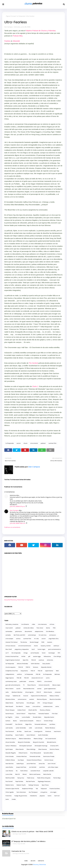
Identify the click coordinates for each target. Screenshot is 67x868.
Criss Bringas (31, 703)
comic (48, 678)
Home (26, 861)
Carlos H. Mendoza (11, 746)
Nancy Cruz (21, 778)
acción (18, 689)
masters (50, 642)
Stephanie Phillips (27, 789)
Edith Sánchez (35, 664)
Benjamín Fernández (24, 742)
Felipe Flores (32, 714)
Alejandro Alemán (46, 667)
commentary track (11, 681)
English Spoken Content (13, 660)
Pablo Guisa (31, 778)
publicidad (23, 681)
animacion (53, 635)
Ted (37, 789)
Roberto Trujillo (21, 785)
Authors (8, 721)
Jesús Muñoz (9, 767)
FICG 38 (19, 678)
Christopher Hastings (41, 746)
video (33, 624)
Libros (17, 717)
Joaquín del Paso (21, 767)
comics (18, 639)
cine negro (53, 792)
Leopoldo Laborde (48, 771)
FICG (54, 628)
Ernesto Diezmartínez (12, 656)
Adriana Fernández (22, 664)
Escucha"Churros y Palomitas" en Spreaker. (19, 600)
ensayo (8, 696)
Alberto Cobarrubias (25, 739)
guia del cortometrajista (13, 685)
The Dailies (24, 642)
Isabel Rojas (20, 764)
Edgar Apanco (10, 678)
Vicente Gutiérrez (55, 789)
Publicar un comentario (12, 527)
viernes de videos (29, 628)
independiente (10, 674)
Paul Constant (10, 731)
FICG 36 (38, 674)
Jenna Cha (42, 764)
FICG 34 (40, 671)
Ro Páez (19, 731)
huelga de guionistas (21, 796)
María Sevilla (47, 774)
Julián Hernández (21, 728)
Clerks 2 (35, 386)
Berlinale (57, 674)
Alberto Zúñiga (38, 739)
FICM (43, 642)
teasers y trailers (46, 646)
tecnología (52, 653)
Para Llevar (40, 628)
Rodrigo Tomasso (34, 785)
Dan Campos (8, 27)
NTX (59, 653)
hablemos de (17, 696)
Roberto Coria (10, 785)
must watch (9, 628)
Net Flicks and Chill (19, 635)
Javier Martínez (31, 764)
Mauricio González (55, 699)
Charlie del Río (33, 710)
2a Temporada (47, 674)
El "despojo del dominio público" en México (29, 841)
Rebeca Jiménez (54, 696)
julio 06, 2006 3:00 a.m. (18, 523)
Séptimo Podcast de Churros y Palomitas (41, 31)
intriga (26, 653)
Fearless (7, 41)
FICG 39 (26, 678)
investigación (38, 731)
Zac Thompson (33, 792)
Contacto (41, 861)
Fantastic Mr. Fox (18, 851)
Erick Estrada (10, 756)
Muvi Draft (9, 649)
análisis (19, 674)
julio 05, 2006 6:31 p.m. (18, 506)
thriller (23, 656)
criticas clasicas (10, 646)
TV (24, 685)
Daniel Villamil (21, 714)
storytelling (9, 735)
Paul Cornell (9, 781)
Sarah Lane (28, 731)
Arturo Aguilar (29, 692)
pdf (29, 656)
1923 (57, 671)
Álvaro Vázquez (10, 710)
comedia (8, 635)
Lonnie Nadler (26, 717)
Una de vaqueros (10, 667)
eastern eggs (37, 656)
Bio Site (33, 861)
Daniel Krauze (10, 714)
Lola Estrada (39, 728)
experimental (49, 671)
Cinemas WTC (54, 746)
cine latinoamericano (25, 646)
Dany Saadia (46, 664)
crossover (58, 692)
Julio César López (53, 767)
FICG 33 (21, 667)
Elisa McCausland (36, 753)
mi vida (36, 639)
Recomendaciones (29, 689)
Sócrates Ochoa (10, 699)
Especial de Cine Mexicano (39, 696)
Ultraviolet (16, 41)
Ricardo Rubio (37, 717)
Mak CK (17, 774)
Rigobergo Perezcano (44, 781)
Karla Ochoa (24, 771)
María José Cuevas (35, 774)
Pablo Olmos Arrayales (44, 778)
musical (26, 696)
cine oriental (34, 443)
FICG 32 (33, 660)
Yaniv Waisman (21, 792)
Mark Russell (9, 706)
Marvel (25, 774)
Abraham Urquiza (11, 739)
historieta (9, 796)
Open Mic (26, 660)
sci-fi (7, 653)
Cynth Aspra (9, 749)
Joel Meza (52, 724)
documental (28, 631)
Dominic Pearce (54, 749)
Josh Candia (9, 728)
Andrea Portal (22, 710)
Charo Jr (39, 721)
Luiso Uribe (9, 774)
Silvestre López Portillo (12, 789)
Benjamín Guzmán (39, 742)
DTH (39, 703)
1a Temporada (21, 16)
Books (15, 721)
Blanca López (56, 685)
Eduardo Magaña (11, 753)
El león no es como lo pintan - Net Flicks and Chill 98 (32, 831)
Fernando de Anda (35, 756)
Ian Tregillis (9, 717)
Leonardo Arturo (35, 771)
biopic (28, 706)
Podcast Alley (18, 36)
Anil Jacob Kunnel (51, 739)
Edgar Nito (29, 724)
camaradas (9, 631)
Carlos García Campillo (27, 721)
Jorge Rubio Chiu (54, 639)
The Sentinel (33, 363)
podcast (43, 443)
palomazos (19, 631)
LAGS (30, 728)
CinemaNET (9, 724)
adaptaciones (39, 631)
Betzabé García (52, 742)
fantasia (36, 667)
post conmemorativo (55, 649)
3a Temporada (10, 664)
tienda (14, 799)
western (32, 699)
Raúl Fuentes (20, 703)
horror (44, 653)
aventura (41, 660)
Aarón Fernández (43, 735)
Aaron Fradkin (19, 735)
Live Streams (25, 624)
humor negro (41, 649)
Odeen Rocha (9, 703)
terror (7, 799)
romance (31, 681)
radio (7, 692)
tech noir (57, 796)
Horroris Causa (49, 760)
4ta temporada (16, 653)
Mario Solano (10, 689)
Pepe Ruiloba (19, 781)
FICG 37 (39, 692)
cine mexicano (42, 624)
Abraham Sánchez (17, 692)
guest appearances (50, 689)
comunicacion (22, 699)
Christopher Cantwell (26, 746)
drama (48, 628)
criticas (52, 624)
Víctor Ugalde (10, 792)
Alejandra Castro (49, 717)
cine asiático (36, 706)
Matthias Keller (10, 778)
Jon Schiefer (33, 767)
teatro (50, 796)
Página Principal (11, 16)
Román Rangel (34, 642)
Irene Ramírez (10, 764)
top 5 (33, 649)
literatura (48, 731)
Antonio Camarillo (44, 685)
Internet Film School (12, 642)
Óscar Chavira (32, 685)
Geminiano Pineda (49, 756)
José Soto (42, 767)
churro (25, 443)
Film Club (55, 714)
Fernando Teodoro (44, 714)
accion (19, 443)
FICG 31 (33, 671)
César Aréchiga (31, 749)
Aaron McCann (31, 735)
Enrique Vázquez (48, 703)
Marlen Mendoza (50, 728)
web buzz (56, 646)
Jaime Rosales (35, 653)
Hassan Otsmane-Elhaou (34, 760)
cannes (39, 689)
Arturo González (10, 742)
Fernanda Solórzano (41, 724)
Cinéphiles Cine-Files (12, 671)
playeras (42, 796)
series (57, 706)
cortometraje (32, 635)
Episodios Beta (48, 753)
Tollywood (44, 789)
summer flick (52, 443)
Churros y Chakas (45, 710)
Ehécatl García (23, 753)
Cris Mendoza (50, 631)
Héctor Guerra (48, 692)
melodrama (33, 796)
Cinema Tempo (48, 721)
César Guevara (43, 749)
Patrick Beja (57, 778)
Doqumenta (24, 671)
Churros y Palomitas (39, 864)
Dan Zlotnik (19, 724)
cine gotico (44, 792)
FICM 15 (39, 681)
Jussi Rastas (9, 771)
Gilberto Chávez (10, 760)
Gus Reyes (21, 760)
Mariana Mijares (42, 699)
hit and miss (43, 635)
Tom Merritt (19, 706)
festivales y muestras (12, 624)
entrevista (50, 660)
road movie (57, 731)
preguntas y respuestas (22, 649)
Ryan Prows (45, 785)
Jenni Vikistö (52, 764)
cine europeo (9, 639)
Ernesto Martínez (22, 756)
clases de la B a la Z (37, 678)
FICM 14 (28, 667)
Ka (17, 771)
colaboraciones (48, 706)
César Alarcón (20, 749)
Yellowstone (47, 656)
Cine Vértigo (57, 656)
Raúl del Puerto (31, 781)
